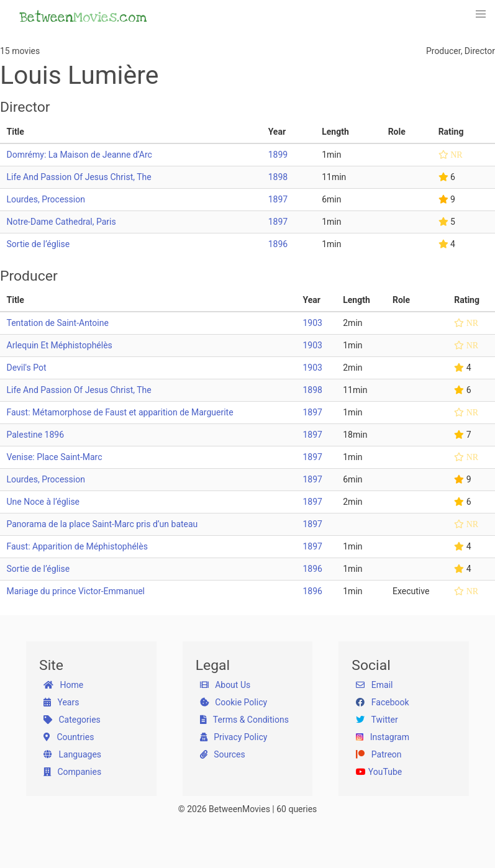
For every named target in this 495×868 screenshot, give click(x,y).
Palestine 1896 (36, 435)
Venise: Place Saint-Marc (55, 457)
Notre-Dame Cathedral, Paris (61, 222)
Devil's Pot (27, 368)
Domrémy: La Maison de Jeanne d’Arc (79, 155)
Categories (72, 720)
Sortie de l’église (39, 244)
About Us (225, 685)
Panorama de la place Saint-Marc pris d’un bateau (102, 524)
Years (61, 702)
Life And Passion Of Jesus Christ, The (79, 177)
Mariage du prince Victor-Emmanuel (76, 591)
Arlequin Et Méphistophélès (60, 345)
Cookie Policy (234, 702)
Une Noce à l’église (43, 502)
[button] (481, 14)
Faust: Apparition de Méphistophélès (77, 546)
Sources (223, 754)
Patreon (379, 754)
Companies (72, 772)
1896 (278, 244)
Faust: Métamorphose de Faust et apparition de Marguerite (120, 412)
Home (63, 685)
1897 (278, 199)
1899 (278, 155)
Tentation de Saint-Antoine (58, 323)
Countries (69, 737)
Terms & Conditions (244, 720)
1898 (278, 177)
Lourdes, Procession (46, 199)
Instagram (383, 737)
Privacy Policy (234, 737)
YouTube (379, 772)
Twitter (377, 720)
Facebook (382, 702)
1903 (312, 323)
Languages (72, 754)
